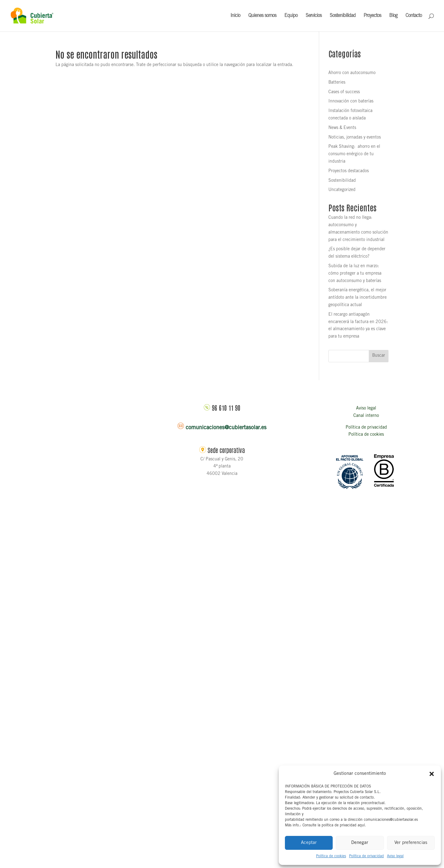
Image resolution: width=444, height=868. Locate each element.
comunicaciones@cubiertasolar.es (226, 428)
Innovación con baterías (351, 102)
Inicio (235, 16)
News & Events (342, 128)
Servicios (314, 16)
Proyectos (372, 16)
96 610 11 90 (226, 408)
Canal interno (366, 416)
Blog (393, 16)
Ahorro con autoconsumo (352, 73)
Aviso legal (395, 856)
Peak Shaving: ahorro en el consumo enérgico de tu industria (354, 154)
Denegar (360, 843)
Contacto (414, 16)
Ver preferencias (411, 843)
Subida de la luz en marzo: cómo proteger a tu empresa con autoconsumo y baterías (355, 274)
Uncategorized (342, 190)
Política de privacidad (366, 856)
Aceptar (309, 843)
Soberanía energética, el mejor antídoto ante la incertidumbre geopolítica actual (358, 298)
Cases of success (344, 92)
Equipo (291, 16)
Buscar (379, 356)
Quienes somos (262, 16)
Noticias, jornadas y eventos (355, 138)
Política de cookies (331, 856)
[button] (432, 774)
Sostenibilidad (343, 16)
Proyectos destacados (349, 171)
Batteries (337, 83)
